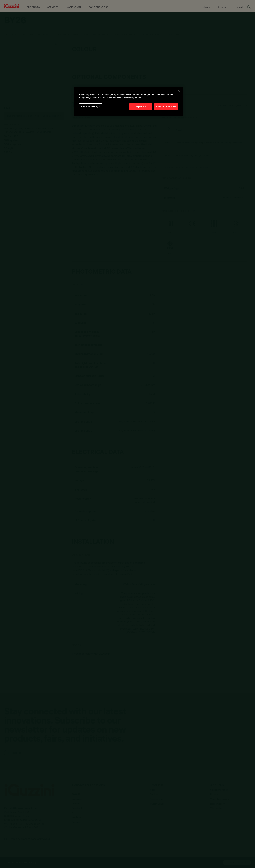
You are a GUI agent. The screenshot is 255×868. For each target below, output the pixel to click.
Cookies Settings (91, 107)
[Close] (179, 91)
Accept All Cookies (166, 107)
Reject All (141, 107)
